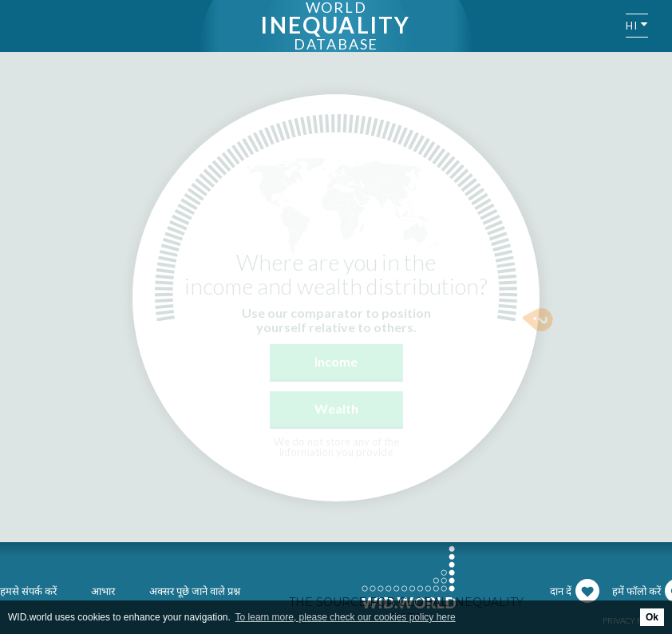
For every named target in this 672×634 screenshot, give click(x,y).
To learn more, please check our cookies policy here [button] (346, 617)
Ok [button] (652, 617)
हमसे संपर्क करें (28, 591)
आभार (103, 591)
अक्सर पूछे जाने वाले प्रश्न (195, 591)
